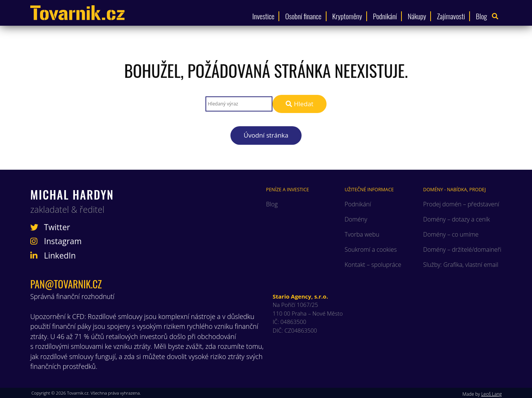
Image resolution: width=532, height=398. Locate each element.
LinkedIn (53, 256)
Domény (356, 219)
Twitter (50, 227)
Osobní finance (303, 16)
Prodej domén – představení (461, 204)
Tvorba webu (362, 234)
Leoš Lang (492, 394)
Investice (263, 16)
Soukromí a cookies (371, 249)
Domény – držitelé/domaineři (462, 249)
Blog (482, 16)
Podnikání (385, 16)
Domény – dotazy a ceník (456, 219)
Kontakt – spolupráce (373, 265)
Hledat (299, 104)
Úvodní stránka (266, 135)
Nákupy (417, 16)
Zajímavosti (451, 16)
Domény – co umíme (451, 234)
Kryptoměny (347, 16)
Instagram (56, 241)
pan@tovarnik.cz (66, 284)
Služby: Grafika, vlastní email (460, 265)
